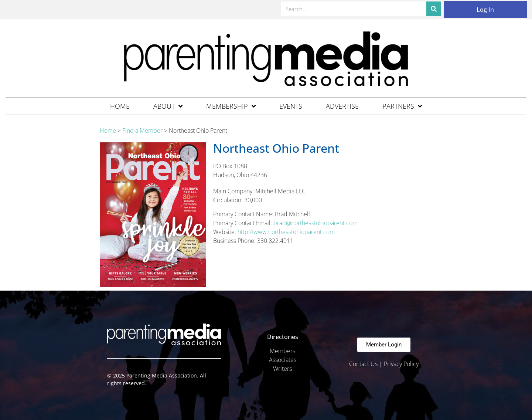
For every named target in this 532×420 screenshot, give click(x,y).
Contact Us (363, 364)
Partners (402, 106)
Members (282, 351)
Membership (231, 106)
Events (291, 106)
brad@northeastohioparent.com (316, 223)
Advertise (342, 106)
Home (120, 106)
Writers (282, 369)
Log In (485, 10)
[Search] (434, 9)
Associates (283, 360)
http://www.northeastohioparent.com (286, 232)
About (168, 106)
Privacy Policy (401, 364)
